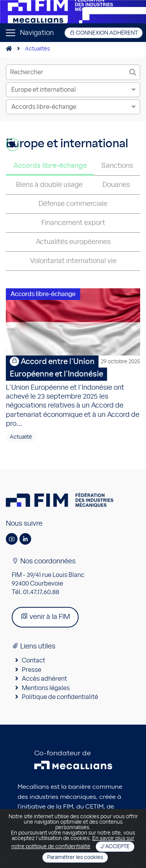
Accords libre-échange (50, 166)
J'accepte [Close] (115, 847)
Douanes (116, 185)
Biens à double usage (49, 185)
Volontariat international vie (73, 261)
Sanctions (117, 166)
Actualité (21, 437)
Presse (32, 670)
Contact (33, 661)
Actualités (37, 49)
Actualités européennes (73, 242)
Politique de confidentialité (60, 697)
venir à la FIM (45, 616)
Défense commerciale (73, 204)
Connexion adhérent (104, 33)
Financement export (73, 223)
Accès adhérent (44, 679)
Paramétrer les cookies (75, 858)
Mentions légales (46, 688)
